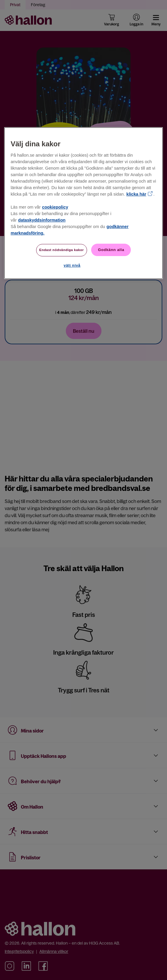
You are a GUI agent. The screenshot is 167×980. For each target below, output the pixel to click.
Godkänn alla (111, 250)
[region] (83, 203)
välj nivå (72, 265)
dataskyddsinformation (42, 220)
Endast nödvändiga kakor (62, 250)
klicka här (136, 194)
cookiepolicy (55, 207)
